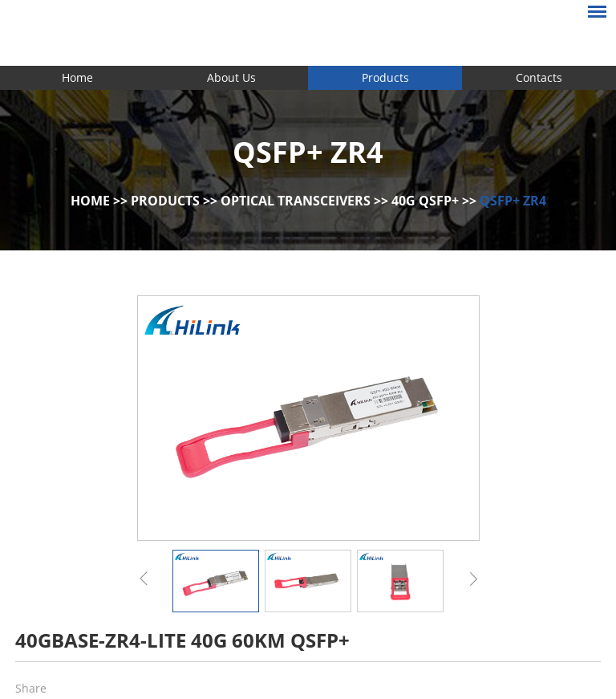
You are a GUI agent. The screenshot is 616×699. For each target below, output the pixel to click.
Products (385, 77)
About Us (231, 77)
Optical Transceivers (296, 201)
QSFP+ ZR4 (513, 201)
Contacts (539, 77)
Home (77, 77)
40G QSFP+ (425, 201)
